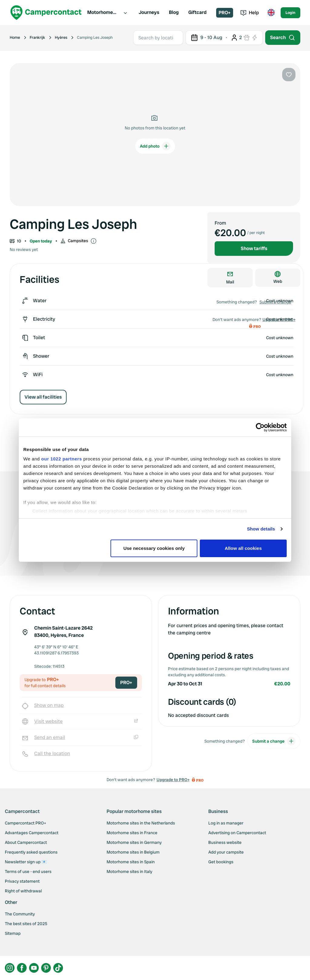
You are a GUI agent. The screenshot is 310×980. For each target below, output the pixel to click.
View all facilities (43, 397)
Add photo (155, 146)
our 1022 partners (61, 459)
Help (250, 13)
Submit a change (275, 302)
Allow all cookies (243, 548)
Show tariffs (254, 248)
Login (290, 13)
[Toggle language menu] (271, 13)
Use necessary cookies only (154, 548)
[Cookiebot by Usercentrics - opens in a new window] (260, 427)
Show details (261, 529)
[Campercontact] (46, 13)
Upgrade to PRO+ (279, 319)
